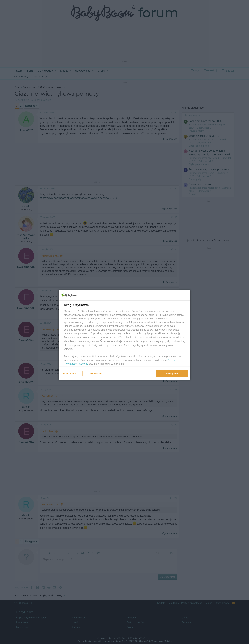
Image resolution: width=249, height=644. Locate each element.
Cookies (84, 364)
